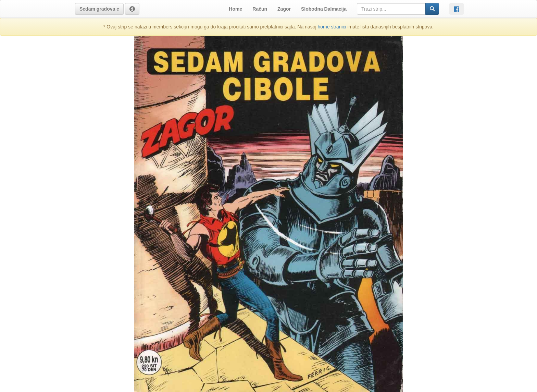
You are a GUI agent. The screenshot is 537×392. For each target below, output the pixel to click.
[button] (99, 9)
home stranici (332, 27)
